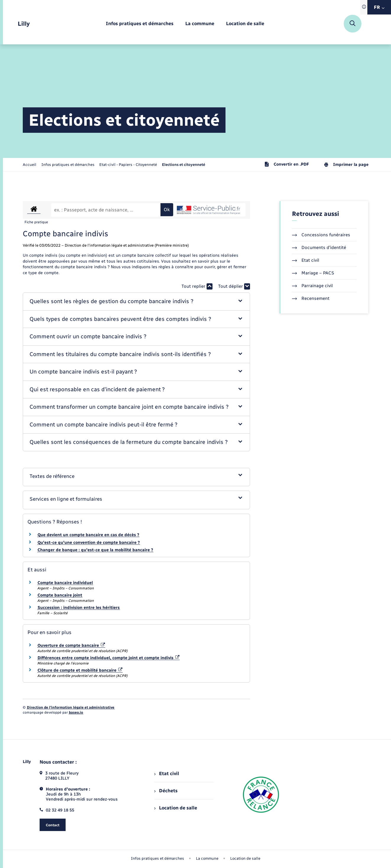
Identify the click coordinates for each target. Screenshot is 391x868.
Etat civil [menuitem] (167, 774)
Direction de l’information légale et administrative (71, 707)
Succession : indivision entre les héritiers (79, 608)
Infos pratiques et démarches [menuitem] (158, 858)
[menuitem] (140, 24)
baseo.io (76, 712)
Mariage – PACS (313, 273)
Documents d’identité (319, 248)
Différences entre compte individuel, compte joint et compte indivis (109, 658)
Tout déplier (234, 286)
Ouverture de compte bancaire (71, 645)
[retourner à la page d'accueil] (24, 24)
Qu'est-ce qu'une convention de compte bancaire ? (89, 543)
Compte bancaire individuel (65, 583)
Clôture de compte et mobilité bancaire (80, 670)
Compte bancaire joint (60, 595)
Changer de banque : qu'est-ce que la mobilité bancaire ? (95, 550)
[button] (136, 302)
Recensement (311, 298)
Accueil (30, 165)
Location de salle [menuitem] (176, 808)
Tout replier (197, 286)
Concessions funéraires (321, 235)
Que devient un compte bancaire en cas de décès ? (88, 535)
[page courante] (184, 165)
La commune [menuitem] (207, 858)
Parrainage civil (312, 286)
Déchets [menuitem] (166, 791)
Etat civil (306, 260)
